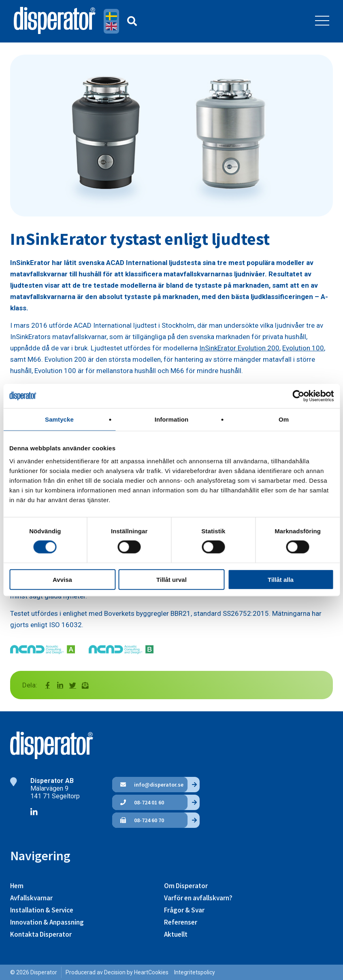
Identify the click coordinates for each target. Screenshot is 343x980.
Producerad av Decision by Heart (107, 972)
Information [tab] (172, 419)
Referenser (181, 922)
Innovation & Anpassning (47, 922)
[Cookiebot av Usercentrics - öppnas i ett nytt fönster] (298, 396)
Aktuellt (176, 934)
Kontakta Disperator (41, 934)
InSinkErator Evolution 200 (239, 348)
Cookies (158, 972)
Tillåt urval (171, 579)
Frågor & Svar (184, 910)
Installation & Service (42, 910)
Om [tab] (284, 419)
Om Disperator (186, 886)
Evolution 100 (303, 348)
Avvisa (62, 579)
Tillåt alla (281, 579)
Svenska (113, 16)
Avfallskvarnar (31, 898)
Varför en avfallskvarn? (198, 898)
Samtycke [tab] (59, 419)
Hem (17, 886)
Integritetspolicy (195, 972)
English (113, 26)
